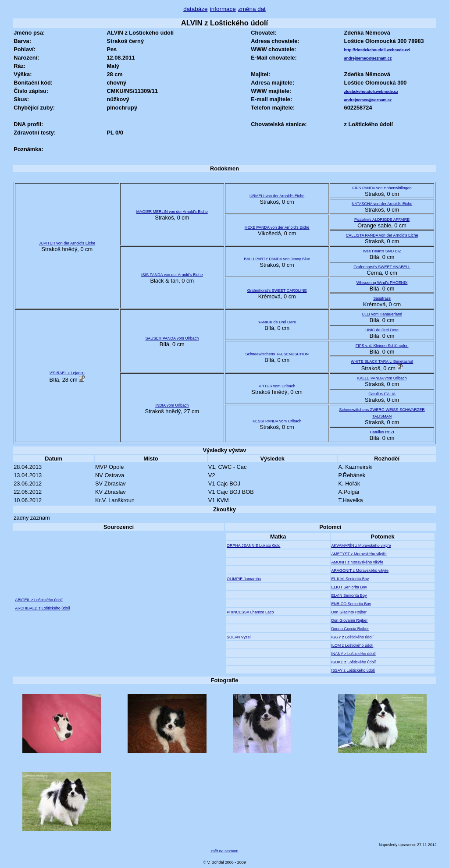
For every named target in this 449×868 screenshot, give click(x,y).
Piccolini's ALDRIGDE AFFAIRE (382, 220)
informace (223, 9)
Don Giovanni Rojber (349, 620)
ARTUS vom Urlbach (277, 386)
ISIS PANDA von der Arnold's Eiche (172, 275)
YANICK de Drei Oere (277, 322)
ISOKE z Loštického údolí (353, 662)
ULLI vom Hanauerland (382, 314)
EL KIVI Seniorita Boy (350, 579)
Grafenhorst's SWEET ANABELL (382, 267)
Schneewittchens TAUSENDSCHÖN (277, 354)
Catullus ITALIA (382, 394)
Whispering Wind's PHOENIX (382, 283)
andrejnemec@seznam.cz (368, 58)
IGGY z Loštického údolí (352, 637)
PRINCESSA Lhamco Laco (250, 612)
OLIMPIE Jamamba (244, 579)
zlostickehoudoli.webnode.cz (371, 92)
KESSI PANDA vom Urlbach (277, 421)
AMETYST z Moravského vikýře (359, 554)
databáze (195, 9)
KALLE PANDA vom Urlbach (382, 378)
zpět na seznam (224, 851)
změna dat (252, 9)
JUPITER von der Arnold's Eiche (67, 243)
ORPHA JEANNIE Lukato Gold (253, 546)
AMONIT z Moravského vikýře (357, 562)
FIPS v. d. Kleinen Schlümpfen (382, 346)
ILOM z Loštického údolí (352, 645)
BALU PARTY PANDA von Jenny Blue (277, 259)
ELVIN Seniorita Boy (349, 595)
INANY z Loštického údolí (353, 654)
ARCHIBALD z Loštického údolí (42, 608)
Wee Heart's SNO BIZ (382, 251)
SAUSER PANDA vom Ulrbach (172, 338)
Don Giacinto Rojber (349, 612)
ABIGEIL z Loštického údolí (39, 600)
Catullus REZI (382, 432)
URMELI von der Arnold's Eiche (277, 196)
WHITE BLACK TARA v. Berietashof (382, 361)
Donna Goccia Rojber (350, 629)
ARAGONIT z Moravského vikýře (360, 570)
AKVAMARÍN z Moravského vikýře (361, 546)
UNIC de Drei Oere (382, 330)
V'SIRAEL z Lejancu (67, 373)
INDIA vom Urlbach (172, 405)
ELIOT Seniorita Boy (349, 587)
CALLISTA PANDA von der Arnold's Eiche (382, 235)
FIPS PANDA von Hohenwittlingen (382, 188)
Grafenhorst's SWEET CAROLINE (277, 291)
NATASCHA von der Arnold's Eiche (382, 204)
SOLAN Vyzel (239, 637)
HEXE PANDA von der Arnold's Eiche (277, 227)
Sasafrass (382, 298)
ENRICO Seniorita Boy (351, 604)
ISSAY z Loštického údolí (353, 670)
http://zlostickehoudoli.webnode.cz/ (377, 50)
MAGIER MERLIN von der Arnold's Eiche (172, 212)
